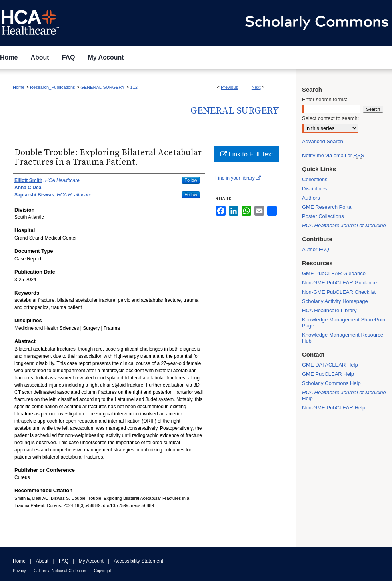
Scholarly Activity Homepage (335, 301)
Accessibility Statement (139, 561)
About (42, 561)
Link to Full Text (247, 154)
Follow (191, 180)
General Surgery (235, 111)
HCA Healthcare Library (329, 310)
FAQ (64, 561)
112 (134, 87)
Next (256, 87)
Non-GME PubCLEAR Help (334, 408)
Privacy (19, 571)
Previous (229, 87)
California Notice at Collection (60, 571)
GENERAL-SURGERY (102, 87)
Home (19, 87)
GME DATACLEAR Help (330, 365)
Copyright (103, 571)
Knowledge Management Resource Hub (343, 338)
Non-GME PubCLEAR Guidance (339, 283)
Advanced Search (323, 141)
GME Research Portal (327, 207)
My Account (91, 561)
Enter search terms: (325, 99)
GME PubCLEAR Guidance (334, 273)
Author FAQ (316, 249)
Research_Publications (53, 87)
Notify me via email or (333, 155)
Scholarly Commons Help (331, 383)
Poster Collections (323, 216)
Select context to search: (330, 118)
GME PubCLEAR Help (328, 374)
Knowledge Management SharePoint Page (344, 323)
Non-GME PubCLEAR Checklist (339, 292)
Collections (315, 179)
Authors (311, 198)
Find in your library (238, 178)
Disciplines (314, 189)
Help (344, 395)
